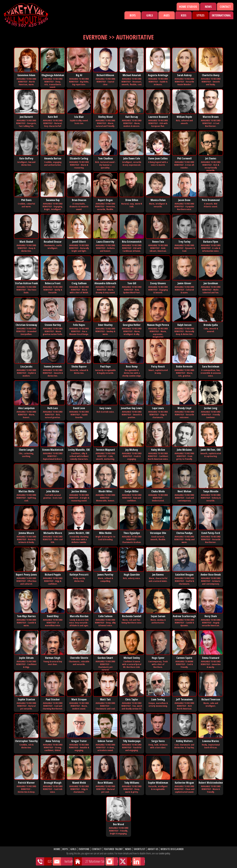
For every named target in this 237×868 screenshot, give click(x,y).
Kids (184, 15)
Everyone (84, 849)
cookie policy (164, 853)
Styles (200, 15)
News (208, 7)
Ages (167, 15)
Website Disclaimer (172, 849)
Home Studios (188, 7)
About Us (153, 849)
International (221, 15)
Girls (150, 15)
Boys (133, 15)
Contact (225, 7)
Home (57, 849)
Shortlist (139, 849)
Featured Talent (113, 849)
